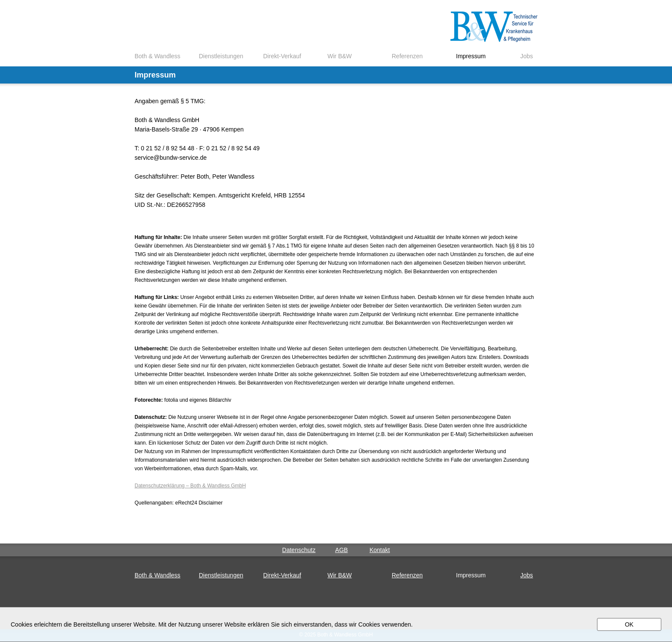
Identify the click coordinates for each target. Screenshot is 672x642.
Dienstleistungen (221, 56)
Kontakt (379, 550)
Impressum (471, 56)
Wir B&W (340, 56)
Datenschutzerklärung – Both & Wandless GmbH (190, 486)
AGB (342, 550)
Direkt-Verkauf (282, 56)
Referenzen (407, 56)
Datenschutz (299, 550)
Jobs (527, 56)
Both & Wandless (157, 56)
